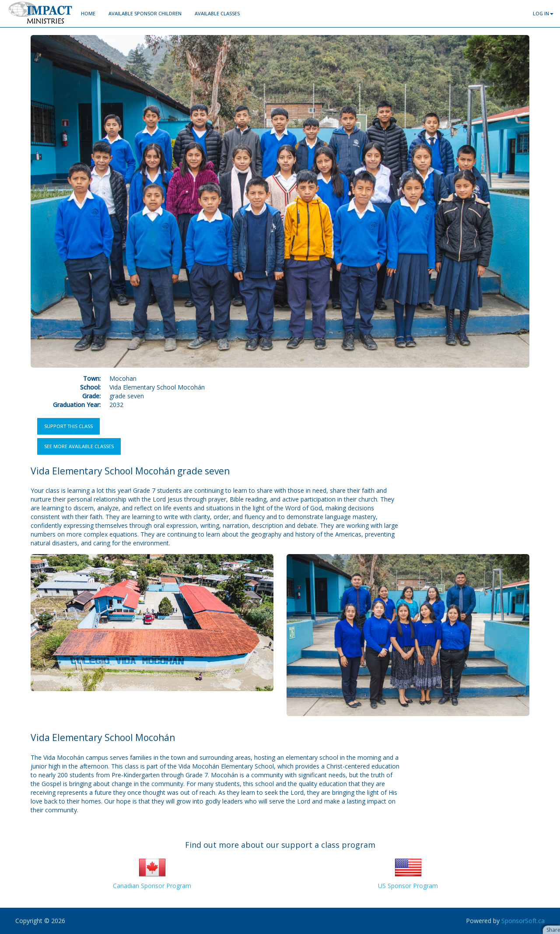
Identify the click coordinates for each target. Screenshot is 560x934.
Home (88, 13)
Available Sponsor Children (145, 13)
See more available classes (79, 446)
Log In (543, 13)
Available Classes (217, 13)
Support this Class (68, 426)
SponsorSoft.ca (523, 921)
